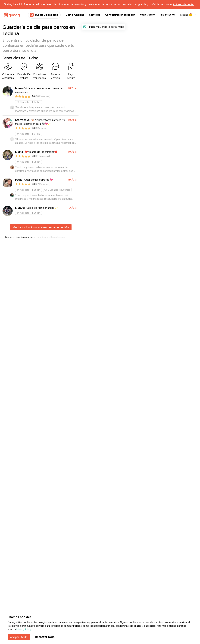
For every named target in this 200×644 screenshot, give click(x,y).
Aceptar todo (19, 637)
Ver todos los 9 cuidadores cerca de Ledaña (41, 227)
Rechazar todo (45, 637)
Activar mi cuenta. (183, 4)
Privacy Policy (24, 629)
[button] (144, 315)
